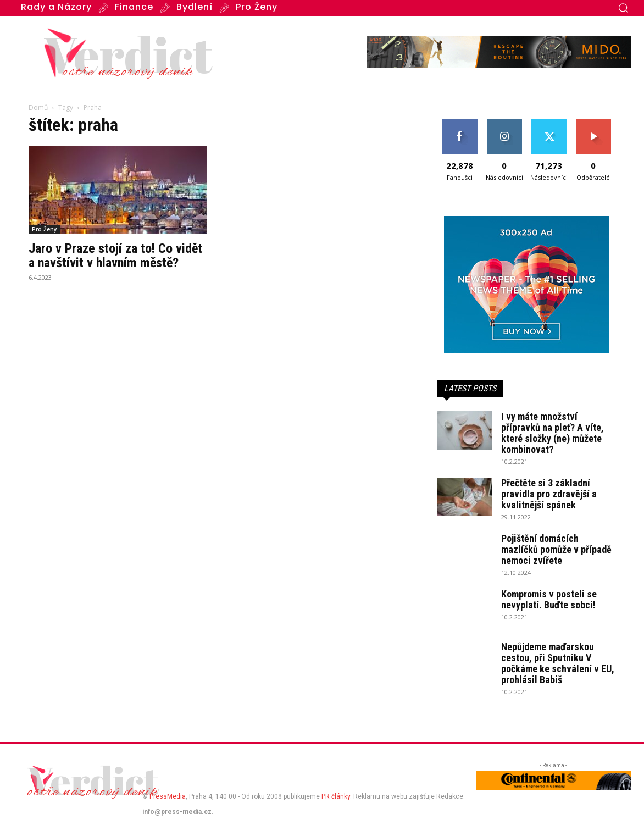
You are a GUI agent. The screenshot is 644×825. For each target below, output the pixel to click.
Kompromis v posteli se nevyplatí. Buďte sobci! (549, 599)
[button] (623, 8)
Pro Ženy (44, 229)
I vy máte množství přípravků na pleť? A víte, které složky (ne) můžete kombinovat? (553, 433)
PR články (336, 796)
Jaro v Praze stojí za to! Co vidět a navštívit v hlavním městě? (115, 256)
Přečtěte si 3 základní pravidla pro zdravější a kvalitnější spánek (549, 494)
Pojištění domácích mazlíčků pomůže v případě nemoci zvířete (556, 549)
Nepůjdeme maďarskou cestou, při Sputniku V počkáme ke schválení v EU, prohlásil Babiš (558, 663)
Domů (38, 107)
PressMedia (168, 796)
